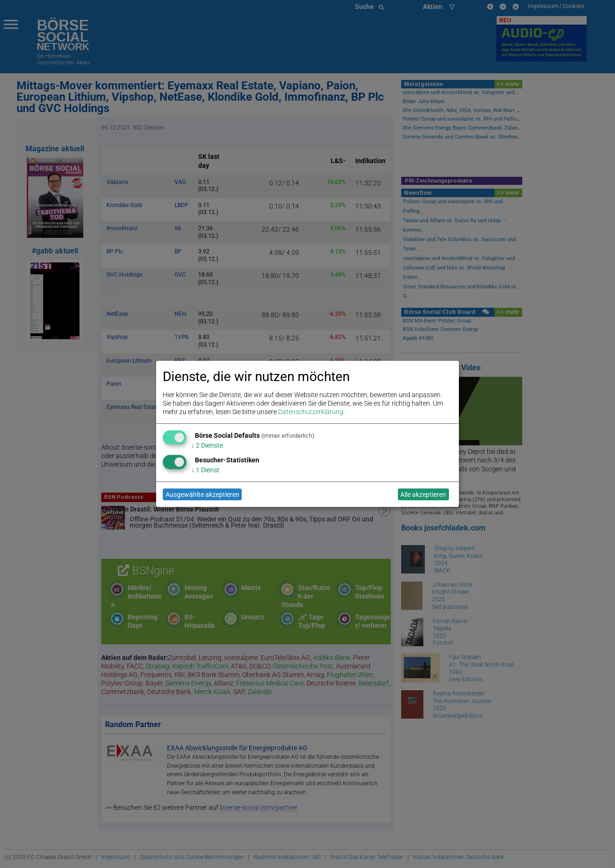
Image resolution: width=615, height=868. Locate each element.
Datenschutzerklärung (311, 412)
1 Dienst (205, 470)
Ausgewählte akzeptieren (202, 495)
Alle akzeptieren (423, 495)
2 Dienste (207, 445)
